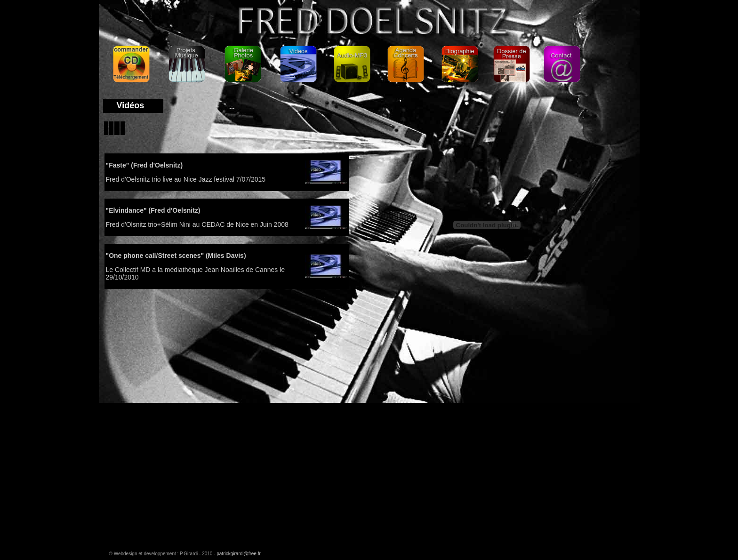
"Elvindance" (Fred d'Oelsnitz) (153, 210)
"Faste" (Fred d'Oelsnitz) (144, 165)
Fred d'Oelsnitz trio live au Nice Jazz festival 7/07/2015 (186, 179)
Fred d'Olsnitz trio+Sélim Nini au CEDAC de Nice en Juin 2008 (197, 224)
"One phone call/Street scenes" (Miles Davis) (176, 256)
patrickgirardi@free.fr (239, 554)
